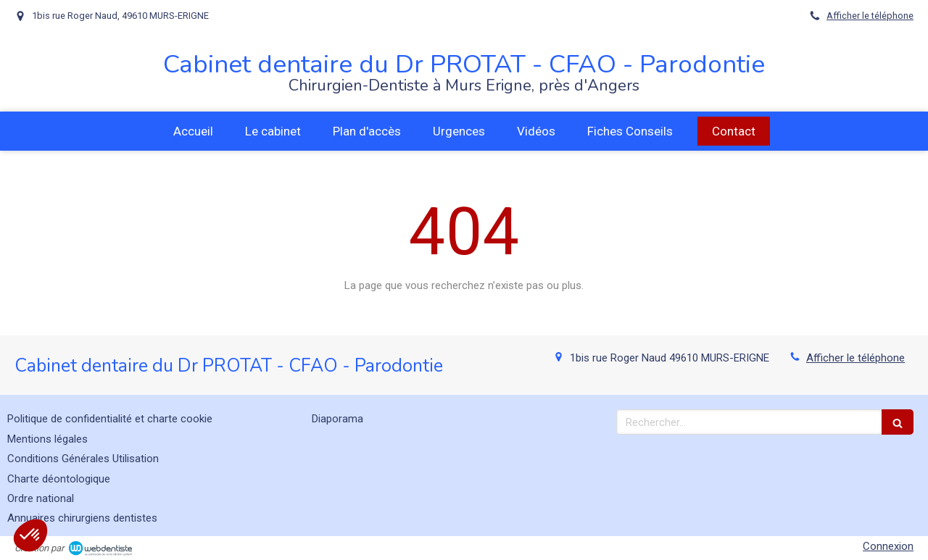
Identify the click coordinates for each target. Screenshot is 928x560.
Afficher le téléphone (870, 16)
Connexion (888, 546)
